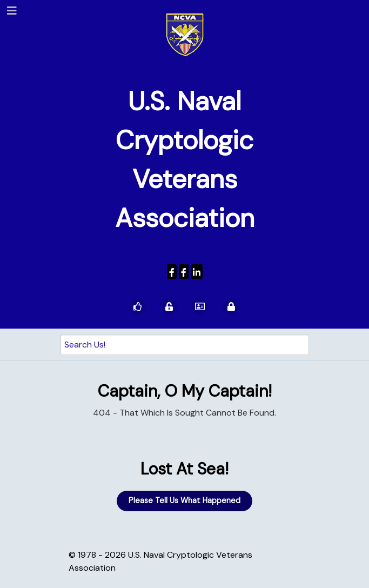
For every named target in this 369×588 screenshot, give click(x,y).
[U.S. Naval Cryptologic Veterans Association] (185, 34)
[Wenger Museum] (184, 272)
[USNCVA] (172, 272)
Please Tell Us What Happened (185, 500)
